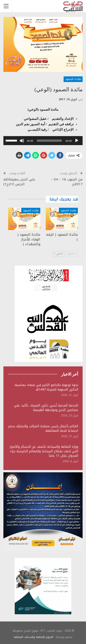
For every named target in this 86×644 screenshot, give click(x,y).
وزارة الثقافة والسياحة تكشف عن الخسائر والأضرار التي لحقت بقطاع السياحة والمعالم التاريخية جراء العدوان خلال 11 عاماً (44, 451)
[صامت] (22, 141)
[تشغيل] (77, 141)
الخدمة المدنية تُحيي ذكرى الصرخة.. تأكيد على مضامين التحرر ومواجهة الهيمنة (46, 408)
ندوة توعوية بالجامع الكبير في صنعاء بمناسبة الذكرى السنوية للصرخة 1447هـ (46, 387)
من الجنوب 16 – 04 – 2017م (67, 182)
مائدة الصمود (73, 79)
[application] (43, 141)
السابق (72, 254)
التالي (58, 254)
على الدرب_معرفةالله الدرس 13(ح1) (19, 182)
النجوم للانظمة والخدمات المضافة (33, 637)
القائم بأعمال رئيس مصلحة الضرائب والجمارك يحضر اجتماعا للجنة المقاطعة (43, 428)
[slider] (49, 141)
